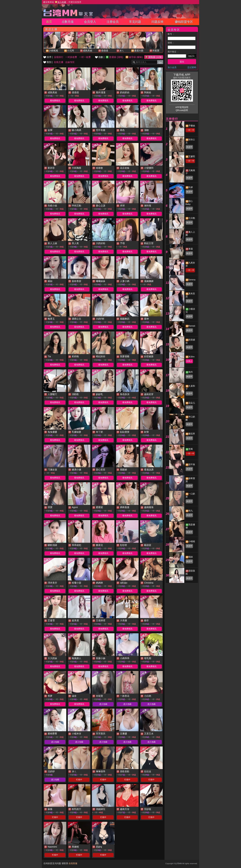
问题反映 (157, 22)
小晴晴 (192, 541)
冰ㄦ (122, 51)
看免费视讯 (55, 101)
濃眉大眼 (139, 51)
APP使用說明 (182, 107)
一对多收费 (71, 57)
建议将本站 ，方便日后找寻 (62, 2)
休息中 (189, 147)
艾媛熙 (192, 156)
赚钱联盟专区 (184, 22)
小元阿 (70, 51)
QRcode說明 (182, 110)
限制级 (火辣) (155, 57)
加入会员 (172, 67)
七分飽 (192, 218)
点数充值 (68, 22)
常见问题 (135, 22)
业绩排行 (59, 57)
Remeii (192, 326)
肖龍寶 (156, 51)
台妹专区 (70, 62)
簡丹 (191, 372)
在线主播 (59, 62)
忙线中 (79, 780)
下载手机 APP (182, 75)
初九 (191, 511)
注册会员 (113, 22)
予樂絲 (192, 126)
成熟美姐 (88, 51)
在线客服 (73, 863)
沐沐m (192, 357)
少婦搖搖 (53, 51)
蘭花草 (192, 434)
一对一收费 (85, 57)
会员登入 (90, 22)
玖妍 (191, 187)
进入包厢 (103, 704)
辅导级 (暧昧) (136, 57)
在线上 (189, 361)
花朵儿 (192, 403)
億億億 (105, 51)
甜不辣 (192, 464)
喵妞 (191, 557)
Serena (192, 280)
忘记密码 (192, 67)
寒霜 (191, 249)
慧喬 (191, 449)
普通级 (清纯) (116, 57)
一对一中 (190, 130)
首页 (49, 22)
